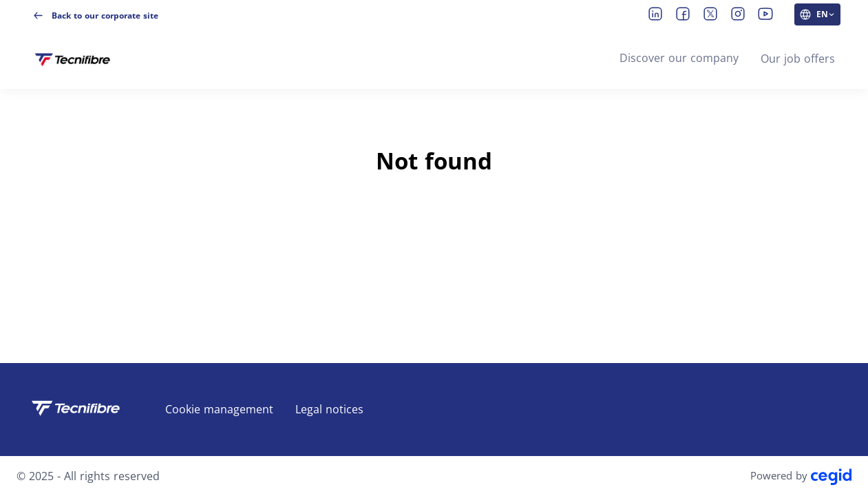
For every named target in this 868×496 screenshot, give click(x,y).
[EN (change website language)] (817, 14)
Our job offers (798, 59)
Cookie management (219, 409)
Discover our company (679, 58)
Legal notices (329, 409)
